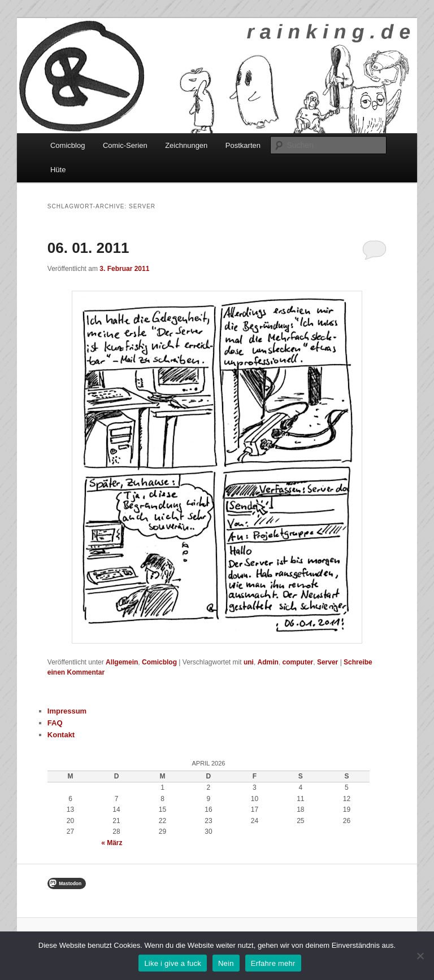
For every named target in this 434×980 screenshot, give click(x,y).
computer (298, 662)
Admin (268, 662)
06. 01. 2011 (88, 248)
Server (327, 662)
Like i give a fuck (173, 963)
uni (249, 662)
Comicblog (68, 145)
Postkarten (243, 145)
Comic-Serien (125, 145)
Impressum (67, 711)
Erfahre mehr (273, 963)
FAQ (55, 723)
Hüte (58, 170)
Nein (226, 963)
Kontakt (61, 735)
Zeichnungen (186, 145)
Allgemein (122, 662)
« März (112, 843)
